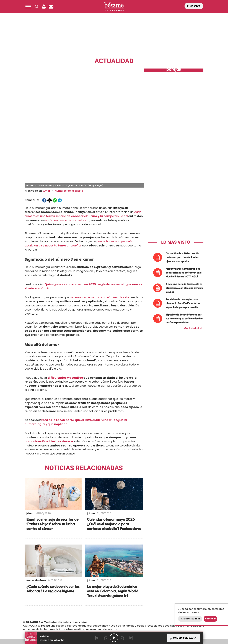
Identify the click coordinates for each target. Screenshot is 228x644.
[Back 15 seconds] (105, 638)
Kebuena (174, 611)
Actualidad (114, 61)
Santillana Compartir (126, 606)
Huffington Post (78, 611)
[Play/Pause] (114, 638)
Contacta (46, 591)
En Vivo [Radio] (194, 6)
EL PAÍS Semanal (148, 611)
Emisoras (61, 591)
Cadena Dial (135, 611)
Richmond (71, 616)
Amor (47, 139)
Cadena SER (141, 606)
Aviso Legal (77, 591)
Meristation (169, 616)
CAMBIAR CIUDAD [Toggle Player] (183, 638)
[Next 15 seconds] (123, 638)
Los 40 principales (90, 606)
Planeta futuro (161, 611)
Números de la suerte (69, 139)
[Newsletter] (51, 7)
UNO (98, 611)
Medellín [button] (45, 636)
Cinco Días (122, 611)
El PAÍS (73, 606)
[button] (28, 7)
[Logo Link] (114, 7)
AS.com (153, 606)
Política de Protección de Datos (106, 591)
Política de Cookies (140, 591)
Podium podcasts (106, 616)
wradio (108, 611)
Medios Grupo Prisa (42, 617)
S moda (136, 616)
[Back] (97, 638)
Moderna (89, 616)
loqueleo (152, 616)
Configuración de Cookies (171, 591)
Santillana (107, 606)
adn (164, 606)
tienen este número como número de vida (99, 245)
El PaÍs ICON (121, 616)
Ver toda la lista (194, 276)
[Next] (131, 638)
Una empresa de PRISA (42, 608)
